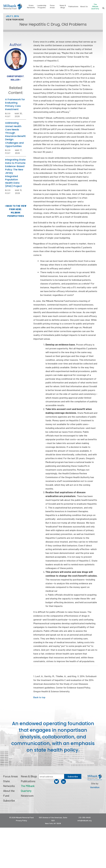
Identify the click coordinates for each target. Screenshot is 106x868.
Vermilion (95, 787)
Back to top (39, 697)
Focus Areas (52, 6)
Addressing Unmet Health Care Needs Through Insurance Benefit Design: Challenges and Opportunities (15, 134)
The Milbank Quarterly (95, 6)
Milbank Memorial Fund (13, 7)
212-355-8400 (85, 817)
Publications (73, 6)
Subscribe (9, 800)
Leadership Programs (42, 6)
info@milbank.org (85, 820)
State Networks (31, 6)
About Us (84, 6)
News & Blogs (63, 6)
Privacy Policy (21, 820)
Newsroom (27, 796)
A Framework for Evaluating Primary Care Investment (15, 104)
